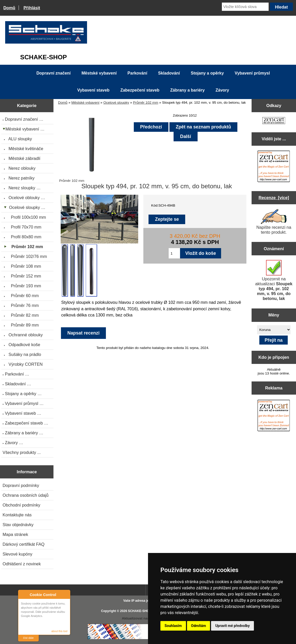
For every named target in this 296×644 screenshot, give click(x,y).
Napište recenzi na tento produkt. (274, 222)
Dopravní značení (53, 73)
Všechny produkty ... (22, 452)
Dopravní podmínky (21, 485)
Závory (222, 90)
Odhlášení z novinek (22, 564)
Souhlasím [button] (173, 626)
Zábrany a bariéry (187, 90)
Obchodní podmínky (21, 505)
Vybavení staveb (93, 90)
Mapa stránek (15, 534)
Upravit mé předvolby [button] (232, 626)
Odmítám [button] (199, 626)
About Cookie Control (24, 594)
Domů (9, 8)
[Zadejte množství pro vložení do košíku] (174, 253)
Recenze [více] (274, 198)
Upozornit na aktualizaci (274, 280)
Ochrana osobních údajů (26, 495)
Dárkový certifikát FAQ (24, 544)
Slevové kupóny (17, 554)
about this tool (59, 631)
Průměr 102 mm (146, 103)
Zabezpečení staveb (140, 90)
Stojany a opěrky (207, 73)
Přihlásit (32, 8)
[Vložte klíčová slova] (245, 7)
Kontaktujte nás (17, 515)
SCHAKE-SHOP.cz (141, 611)
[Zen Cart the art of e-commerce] (274, 121)
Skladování (169, 73)
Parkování (137, 73)
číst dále (29, 638)
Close (65, 595)
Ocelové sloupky (116, 103)
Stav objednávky (18, 525)
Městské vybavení (85, 103)
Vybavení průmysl (252, 73)
